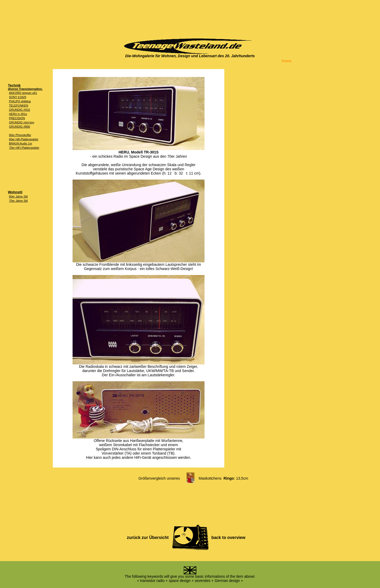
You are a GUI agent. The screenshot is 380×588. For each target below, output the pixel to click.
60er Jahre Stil (18, 196)
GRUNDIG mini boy (22, 122)
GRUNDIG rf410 (20, 110)
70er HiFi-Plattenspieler (24, 148)
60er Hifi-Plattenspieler (24, 139)
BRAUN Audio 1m (20, 143)
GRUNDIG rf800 (20, 127)
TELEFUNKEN (19, 105)
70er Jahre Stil (18, 201)
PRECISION (17, 118)
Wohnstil (15, 192)
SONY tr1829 (18, 97)
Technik (14, 85)
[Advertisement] (190, 17)
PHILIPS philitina (20, 101)
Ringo (229, 478)
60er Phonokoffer (20, 135)
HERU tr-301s (18, 114)
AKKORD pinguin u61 (23, 93)
